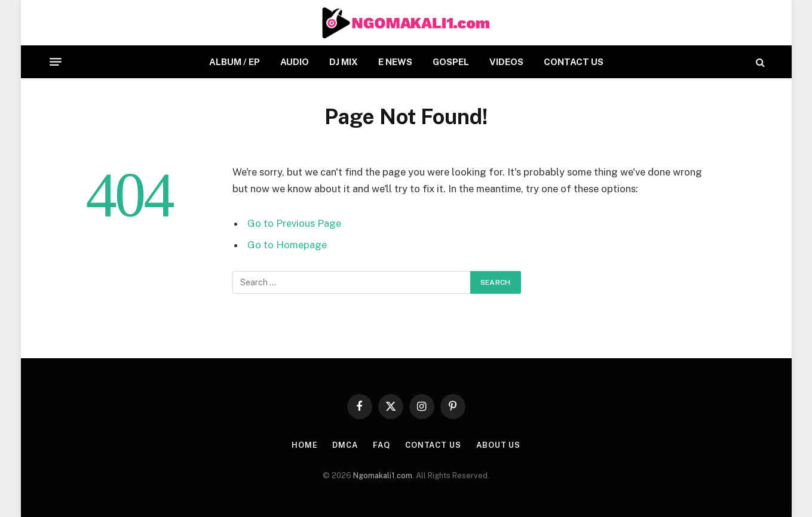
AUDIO (295, 62)
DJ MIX (344, 62)
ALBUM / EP (235, 62)
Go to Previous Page (294, 223)
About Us (498, 445)
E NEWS (395, 62)
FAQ (382, 445)
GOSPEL (451, 62)
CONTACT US (574, 62)
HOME (305, 445)
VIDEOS (506, 62)
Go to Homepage (287, 245)
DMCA (345, 445)
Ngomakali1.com (383, 476)
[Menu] (56, 62)
